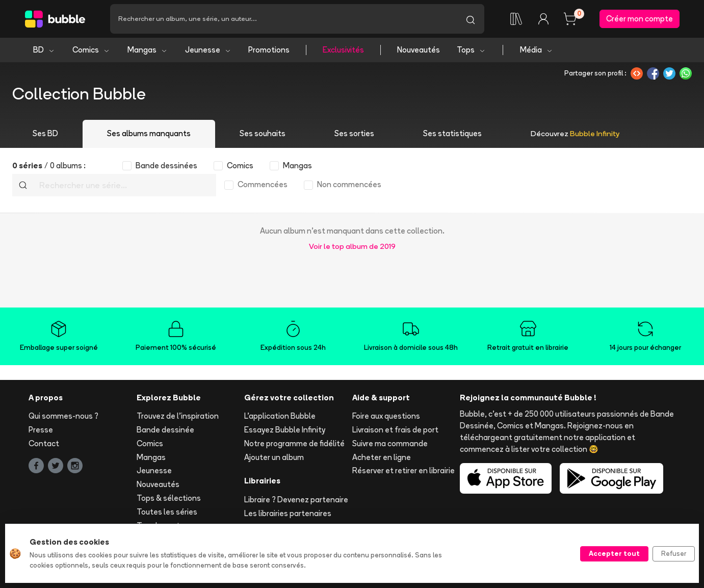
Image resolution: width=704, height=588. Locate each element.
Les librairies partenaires (288, 513)
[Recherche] (283, 19)
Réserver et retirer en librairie (403, 471)
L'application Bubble (280, 416)
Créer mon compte (640, 19)
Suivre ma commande (390, 443)
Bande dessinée (165, 430)
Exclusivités (343, 50)
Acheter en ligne (382, 457)
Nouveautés (419, 50)
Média (537, 50)
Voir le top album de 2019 (352, 246)
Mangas (148, 50)
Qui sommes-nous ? (63, 416)
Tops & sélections (169, 498)
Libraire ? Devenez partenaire (296, 500)
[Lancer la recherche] (471, 19)
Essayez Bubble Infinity (285, 430)
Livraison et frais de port (395, 430)
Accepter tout (614, 553)
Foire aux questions (386, 416)
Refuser (674, 553)
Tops (471, 50)
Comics (91, 50)
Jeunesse (208, 50)
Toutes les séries (167, 512)
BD (44, 50)
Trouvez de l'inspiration (178, 416)
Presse (41, 430)
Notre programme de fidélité (294, 443)
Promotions (269, 50)
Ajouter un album (274, 457)
